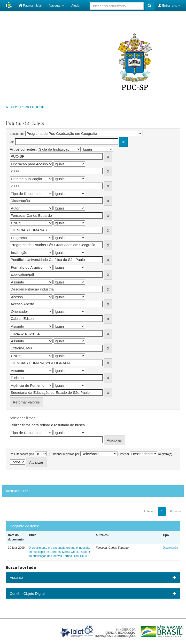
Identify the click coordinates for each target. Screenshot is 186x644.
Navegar (57, 5)
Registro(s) (165, 454)
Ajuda (75, 5)
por (12, 142)
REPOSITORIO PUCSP (25, 107)
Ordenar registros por (65, 454)
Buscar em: (17, 134)
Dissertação (170, 548)
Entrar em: (169, 5)
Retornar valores (26, 402)
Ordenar (124, 454)
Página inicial (30, 5)
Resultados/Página (22, 454)
